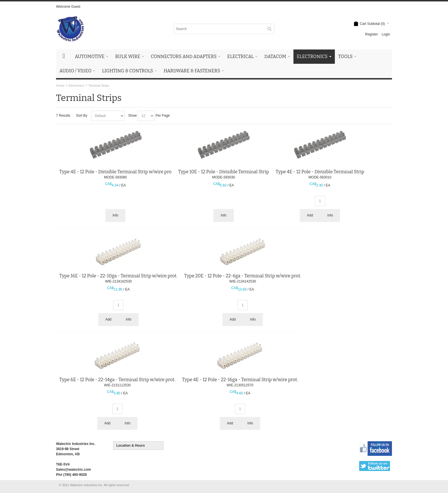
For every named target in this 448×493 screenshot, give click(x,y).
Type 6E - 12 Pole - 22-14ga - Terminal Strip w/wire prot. (117, 380)
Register (372, 34)
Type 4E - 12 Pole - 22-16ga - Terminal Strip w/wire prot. (240, 380)
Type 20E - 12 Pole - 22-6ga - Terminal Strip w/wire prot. (243, 276)
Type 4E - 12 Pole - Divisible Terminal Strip (320, 172)
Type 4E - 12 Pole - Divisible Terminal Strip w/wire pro (116, 172)
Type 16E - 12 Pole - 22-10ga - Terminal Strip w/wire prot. (118, 276)
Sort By (82, 116)
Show (133, 116)
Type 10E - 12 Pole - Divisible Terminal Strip (224, 172)
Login (386, 34)
